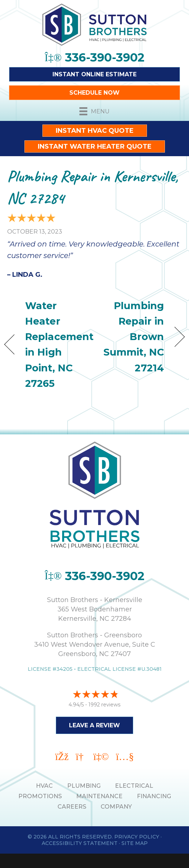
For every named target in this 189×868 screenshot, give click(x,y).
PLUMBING (84, 786)
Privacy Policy (137, 837)
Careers (72, 807)
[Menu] (94, 111)
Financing (154, 796)
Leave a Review (94, 725)
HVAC (44, 786)
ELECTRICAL (134, 786)
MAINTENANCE (99, 796)
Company (116, 807)
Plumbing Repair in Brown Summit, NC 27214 (132, 337)
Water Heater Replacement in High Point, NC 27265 (59, 345)
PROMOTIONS (40, 796)
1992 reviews (104, 705)
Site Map (135, 843)
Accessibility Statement (80, 843)
